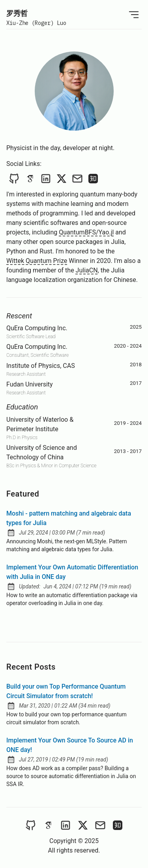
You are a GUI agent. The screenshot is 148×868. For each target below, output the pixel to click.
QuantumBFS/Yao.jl (86, 232)
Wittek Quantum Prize (37, 261)
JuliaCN (87, 270)
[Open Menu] (134, 14)
